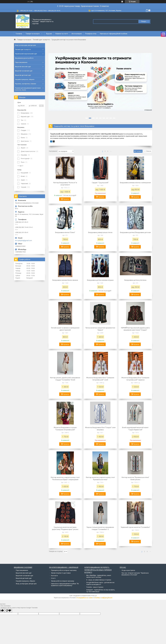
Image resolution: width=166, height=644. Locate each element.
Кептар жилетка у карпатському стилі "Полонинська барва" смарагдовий (65, 478)
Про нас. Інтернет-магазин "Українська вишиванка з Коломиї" (135, 574)
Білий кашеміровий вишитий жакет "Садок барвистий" (135, 428)
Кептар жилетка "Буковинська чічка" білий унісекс (135, 478)
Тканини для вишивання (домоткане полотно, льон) (28, 89)
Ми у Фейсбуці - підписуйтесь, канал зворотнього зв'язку (99, 576)
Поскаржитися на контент (85, 598)
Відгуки (49, 34)
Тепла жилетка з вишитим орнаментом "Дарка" (100, 329)
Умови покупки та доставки (61, 573)
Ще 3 (21, 166)
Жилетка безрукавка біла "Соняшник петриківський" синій (100, 379)
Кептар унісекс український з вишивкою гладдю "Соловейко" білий (65, 379)
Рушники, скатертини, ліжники (26, 84)
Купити (66, 199)
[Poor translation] (8, 611)
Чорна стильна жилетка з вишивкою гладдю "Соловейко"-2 (100, 528)
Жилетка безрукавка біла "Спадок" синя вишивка (100, 428)
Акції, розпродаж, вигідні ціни (25, 45)
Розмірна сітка (91, 34)
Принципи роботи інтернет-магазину (64, 570)
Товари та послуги (33, 34)
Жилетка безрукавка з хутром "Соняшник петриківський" (65, 428)
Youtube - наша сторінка (95, 587)
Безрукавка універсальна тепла (100, 232)
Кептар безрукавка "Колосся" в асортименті (65, 184)
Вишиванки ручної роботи (24, 58)
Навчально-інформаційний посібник (114, 34)
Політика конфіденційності (103, 598)
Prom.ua (94, 596)
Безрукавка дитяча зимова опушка (100, 280)
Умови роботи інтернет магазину (63, 581)
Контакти (54, 576)
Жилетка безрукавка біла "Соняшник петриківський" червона (135, 379)
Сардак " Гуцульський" (100, 182)
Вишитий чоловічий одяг (24, 71)
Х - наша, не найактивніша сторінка (99, 580)
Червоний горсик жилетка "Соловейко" (135, 527)
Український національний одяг (26, 54)
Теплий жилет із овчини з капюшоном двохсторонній (65, 329)
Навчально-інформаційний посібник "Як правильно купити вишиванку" (65, 585)
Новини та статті (62, 34)
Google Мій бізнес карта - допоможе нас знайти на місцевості (100, 583)
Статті (53, 578)
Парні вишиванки (21, 62)
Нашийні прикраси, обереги (25, 79)
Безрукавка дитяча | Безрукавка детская (135, 232)
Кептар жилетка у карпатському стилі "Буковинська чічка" (100, 478)
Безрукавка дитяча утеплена (135, 280)
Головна (19, 34)
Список (149, 151)
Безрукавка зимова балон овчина (65, 280)
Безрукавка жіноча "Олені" (65, 232)
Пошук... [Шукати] (144, 21)
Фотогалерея (77, 34)
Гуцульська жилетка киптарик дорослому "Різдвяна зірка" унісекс (65, 528)
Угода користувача (128, 570)
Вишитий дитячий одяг (23, 75)
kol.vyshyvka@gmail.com (24, 240)
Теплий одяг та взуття (41, 40)
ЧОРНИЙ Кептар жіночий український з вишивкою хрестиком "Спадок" (135, 329)
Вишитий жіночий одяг (23, 67)
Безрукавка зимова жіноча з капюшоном (135, 182)
